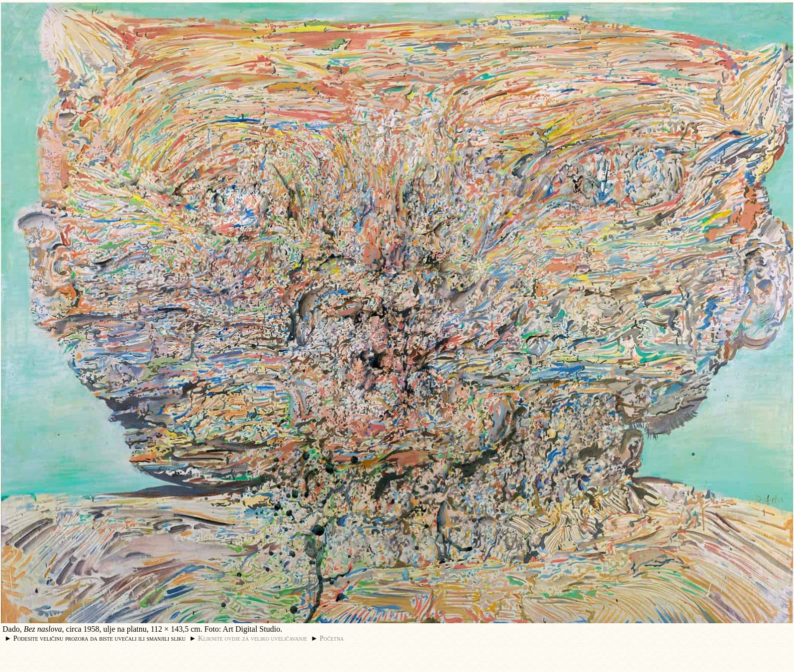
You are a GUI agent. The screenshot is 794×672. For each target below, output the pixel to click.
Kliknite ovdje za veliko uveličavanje (252, 638)
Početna (332, 638)
